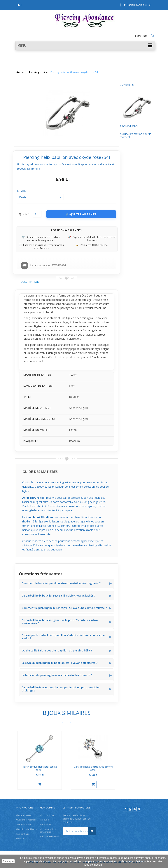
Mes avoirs (44, 820)
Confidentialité (23, 834)
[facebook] (125, 809)
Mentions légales (24, 824)
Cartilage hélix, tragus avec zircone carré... (128, 768)
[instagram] (139, 809)
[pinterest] (134, 809)
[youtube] (130, 809)
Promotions (24, 130)
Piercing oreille (38, 72)
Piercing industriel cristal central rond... (75, 768)
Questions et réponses (26, 820)
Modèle (57, 191)
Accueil (21, 72)
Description (65, 282)
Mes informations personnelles (48, 830)
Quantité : (60, 214)
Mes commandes (47, 815)
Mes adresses (45, 824)
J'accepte (8, 861)
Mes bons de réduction (50, 836)
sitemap (20, 838)
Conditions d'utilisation (27, 829)
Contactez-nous (23, 815)
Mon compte (48, 808)
